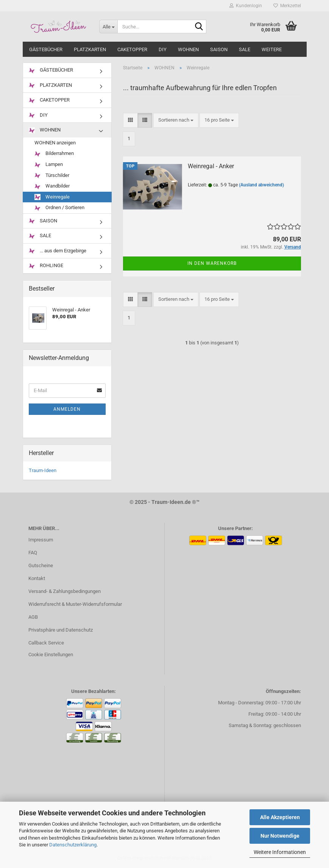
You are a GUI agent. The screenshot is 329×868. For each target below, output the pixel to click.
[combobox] (176, 120)
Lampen (49, 165)
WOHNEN (188, 49)
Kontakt (37, 578)
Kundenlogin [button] (246, 6)
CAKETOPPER (132, 49)
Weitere (272, 49)
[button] (130, 120)
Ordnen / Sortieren (59, 208)
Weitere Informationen (280, 852)
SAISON (219, 49)
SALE (245, 49)
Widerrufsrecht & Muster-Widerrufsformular (75, 604)
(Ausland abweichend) (261, 185)
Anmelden (67, 409)
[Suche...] (108, 27)
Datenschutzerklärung (73, 845)
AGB (33, 617)
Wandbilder (52, 186)
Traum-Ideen (43, 470)
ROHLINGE (46, 266)
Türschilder (52, 176)
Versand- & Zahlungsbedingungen (65, 591)
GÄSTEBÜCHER (46, 49)
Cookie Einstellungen (51, 655)
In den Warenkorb (212, 263)
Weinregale (52, 197)
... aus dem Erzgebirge (58, 251)
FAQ (33, 553)
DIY (163, 49)
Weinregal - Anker (211, 166)
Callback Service (46, 643)
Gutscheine (41, 565)
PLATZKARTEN (90, 49)
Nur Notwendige (280, 836)
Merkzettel (287, 6)
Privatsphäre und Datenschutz (61, 630)
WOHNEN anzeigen (55, 143)
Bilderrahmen (54, 154)
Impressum (41, 540)
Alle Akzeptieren (280, 817)
